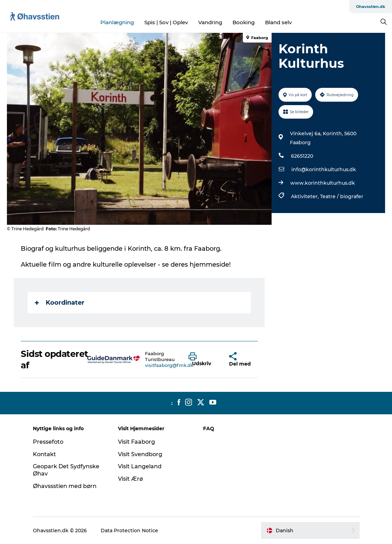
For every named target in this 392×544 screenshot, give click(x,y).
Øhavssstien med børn (65, 486)
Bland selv (278, 22)
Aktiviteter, (306, 196)
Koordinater (60, 303)
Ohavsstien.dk (371, 7)
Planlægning (117, 22)
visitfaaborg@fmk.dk (169, 365)
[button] (204, 360)
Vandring (210, 22)
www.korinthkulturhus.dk (323, 183)
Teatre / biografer (342, 196)
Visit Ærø (130, 479)
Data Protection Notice (129, 531)
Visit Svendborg (140, 454)
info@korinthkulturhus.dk (324, 169)
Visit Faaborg (136, 442)
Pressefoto (48, 442)
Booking (244, 22)
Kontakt (44, 454)
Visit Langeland (140, 466)
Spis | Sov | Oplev (166, 22)
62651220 (302, 156)
